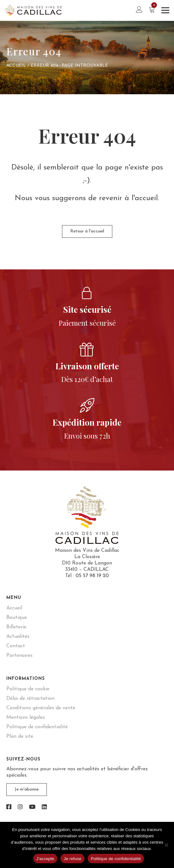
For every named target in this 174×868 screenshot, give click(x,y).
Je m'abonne (27, 789)
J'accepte (45, 859)
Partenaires (19, 656)
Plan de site (20, 736)
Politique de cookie (28, 689)
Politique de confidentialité (37, 727)
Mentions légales (26, 717)
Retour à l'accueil (87, 231)
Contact (16, 646)
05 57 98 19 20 (92, 576)
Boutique (17, 618)
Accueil (16, 66)
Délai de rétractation (30, 699)
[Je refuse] (166, 845)
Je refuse (72, 859)
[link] (9, 807)
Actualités (18, 637)
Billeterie (16, 627)
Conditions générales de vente (41, 708)
